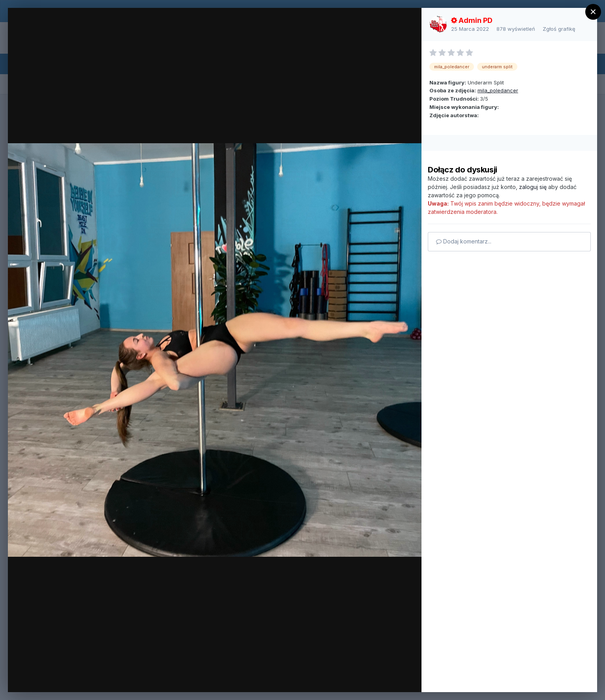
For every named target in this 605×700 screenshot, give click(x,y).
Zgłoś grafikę (559, 29)
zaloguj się (533, 187)
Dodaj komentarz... (464, 241)
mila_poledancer (498, 90)
